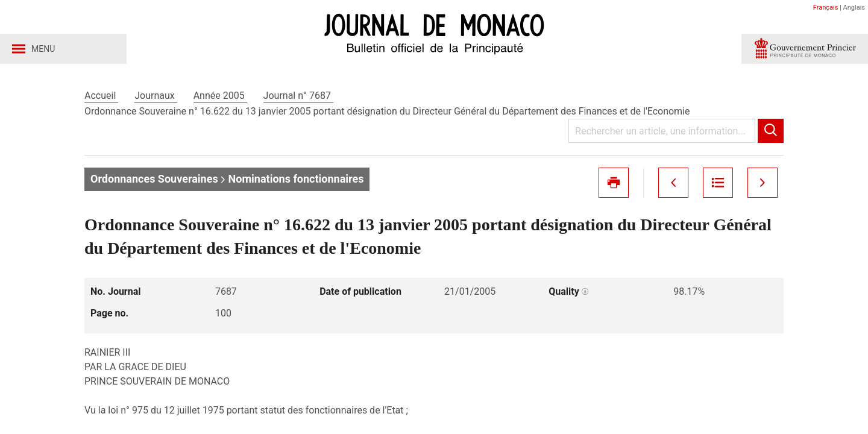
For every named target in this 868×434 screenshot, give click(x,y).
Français (826, 8)
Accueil (101, 96)
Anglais (854, 8)
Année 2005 (220, 96)
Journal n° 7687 (298, 96)
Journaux (156, 96)
